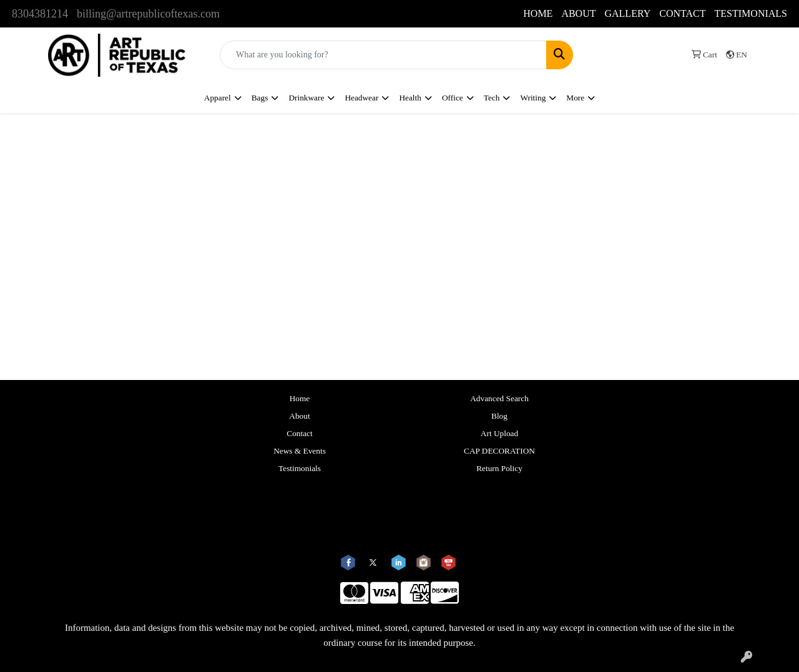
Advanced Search (499, 398)
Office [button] (453, 98)
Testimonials (300, 468)
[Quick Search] (383, 55)
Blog (499, 416)
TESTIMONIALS (751, 13)
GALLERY (627, 13)
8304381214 (40, 14)
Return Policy (499, 468)
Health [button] (410, 98)
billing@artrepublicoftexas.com (148, 14)
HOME (538, 13)
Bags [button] (260, 98)
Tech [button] (492, 98)
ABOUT (578, 13)
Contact (299, 433)
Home (300, 398)
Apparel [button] (218, 98)
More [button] (575, 98)
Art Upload (499, 433)
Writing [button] (533, 98)
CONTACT (682, 13)
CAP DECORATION (499, 451)
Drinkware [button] (306, 98)
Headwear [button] (361, 98)
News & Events (300, 451)
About (299, 416)
